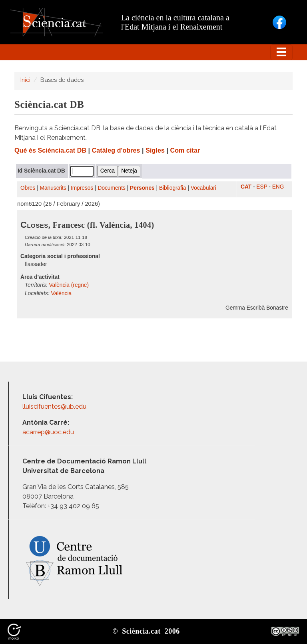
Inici (25, 80)
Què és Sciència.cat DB (50, 150)
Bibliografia (173, 188)
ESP (262, 187)
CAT (246, 187)
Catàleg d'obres (116, 150)
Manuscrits (53, 188)
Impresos (82, 188)
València (62, 293)
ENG (278, 187)
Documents (112, 188)
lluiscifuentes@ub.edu (55, 406)
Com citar (185, 150)
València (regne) (69, 285)
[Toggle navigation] (281, 52)
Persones (142, 188)
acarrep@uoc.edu (48, 432)
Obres (28, 188)
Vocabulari (203, 188)
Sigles (155, 150)
